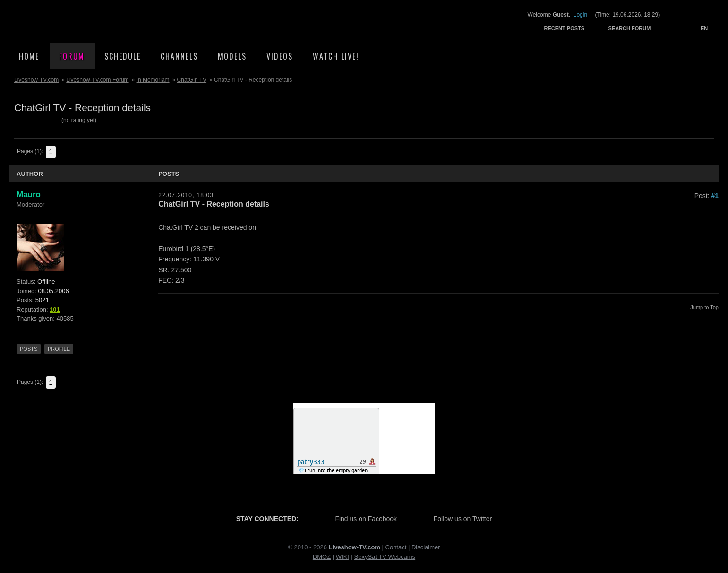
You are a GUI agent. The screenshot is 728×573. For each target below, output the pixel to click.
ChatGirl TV (192, 80)
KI (346, 557)
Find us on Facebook (366, 519)
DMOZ (322, 557)
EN (704, 28)
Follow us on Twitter (463, 519)
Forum (72, 56)
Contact (396, 547)
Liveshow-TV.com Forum (97, 80)
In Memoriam (153, 80)
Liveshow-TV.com (93, 22)
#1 (715, 196)
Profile (59, 349)
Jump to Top (704, 307)
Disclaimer (426, 547)
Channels (179, 56)
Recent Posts (565, 28)
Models (232, 56)
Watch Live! (336, 56)
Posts (29, 349)
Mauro (29, 195)
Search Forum (629, 28)
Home (29, 56)
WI (340, 557)
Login (580, 15)
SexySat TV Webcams (385, 557)
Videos (280, 56)
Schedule (123, 56)
